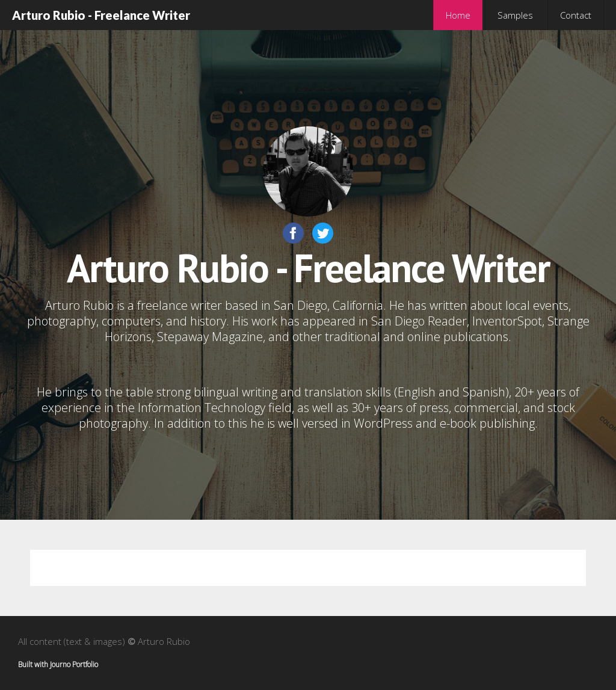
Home (458, 15)
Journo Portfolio (74, 664)
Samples (515, 15)
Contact (576, 15)
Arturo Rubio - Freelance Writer (101, 15)
